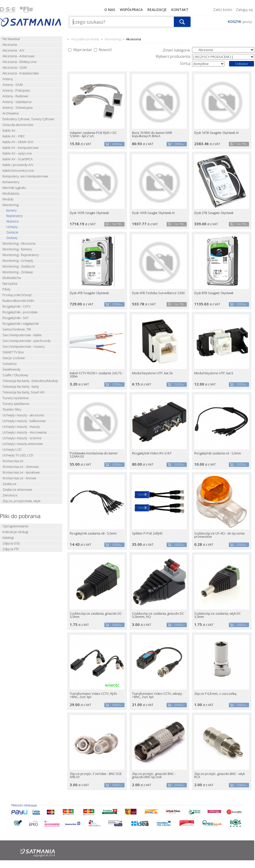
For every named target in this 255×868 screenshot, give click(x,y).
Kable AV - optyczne (17, 153)
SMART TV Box (13, 352)
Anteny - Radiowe (15, 96)
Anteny (8, 79)
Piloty (6, 289)
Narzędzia (10, 284)
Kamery (11, 211)
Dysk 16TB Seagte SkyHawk (89, 213)
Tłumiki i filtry (12, 409)
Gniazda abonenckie (18, 125)
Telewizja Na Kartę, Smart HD (24, 392)
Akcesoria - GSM (15, 68)
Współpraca (131, 10)
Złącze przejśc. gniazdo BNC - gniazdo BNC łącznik (154, 775)
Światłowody (11, 369)
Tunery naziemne (16, 398)
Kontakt (180, 10)
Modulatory (11, 193)
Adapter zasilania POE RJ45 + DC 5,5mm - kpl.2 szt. (93, 134)
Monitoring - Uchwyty (18, 261)
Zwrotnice (10, 495)
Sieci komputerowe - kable (22, 335)
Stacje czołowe (14, 358)
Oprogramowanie (15, 526)
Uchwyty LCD (12, 450)
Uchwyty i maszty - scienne (22, 438)
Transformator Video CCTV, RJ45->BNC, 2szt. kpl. (94, 695)
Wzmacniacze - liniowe (19, 478)
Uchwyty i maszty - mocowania (25, 432)
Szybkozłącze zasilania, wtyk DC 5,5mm (218, 615)
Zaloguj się (244, 10)
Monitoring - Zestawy (18, 272)
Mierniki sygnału (14, 188)
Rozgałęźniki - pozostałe (20, 312)
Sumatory (10, 364)
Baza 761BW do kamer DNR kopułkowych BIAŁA (152, 134)
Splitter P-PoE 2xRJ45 (147, 533)
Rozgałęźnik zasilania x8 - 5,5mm (93, 533)
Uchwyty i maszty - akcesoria (23, 415)
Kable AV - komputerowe (21, 148)
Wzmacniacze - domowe (21, 467)
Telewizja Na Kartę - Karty (21, 387)
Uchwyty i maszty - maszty (21, 427)
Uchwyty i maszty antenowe (23, 444)
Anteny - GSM (13, 85)
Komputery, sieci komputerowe (25, 176)
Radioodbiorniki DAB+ (19, 301)
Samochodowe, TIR (17, 329)
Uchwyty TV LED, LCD (18, 455)
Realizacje (157, 10)
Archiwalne (11, 113)
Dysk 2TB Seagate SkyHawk (214, 213)
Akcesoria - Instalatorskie (21, 73)
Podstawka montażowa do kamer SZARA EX (94, 455)
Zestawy (12, 238)
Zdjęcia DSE (11, 543)
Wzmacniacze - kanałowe (21, 472)
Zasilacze (12, 232)
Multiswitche (12, 278)
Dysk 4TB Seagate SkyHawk (89, 293)
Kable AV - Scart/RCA (18, 159)
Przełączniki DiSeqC (17, 295)
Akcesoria (10, 45)
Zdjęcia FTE (11, 549)
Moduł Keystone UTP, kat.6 (214, 373)
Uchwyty (12, 227)
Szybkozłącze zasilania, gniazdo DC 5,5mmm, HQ (158, 615)
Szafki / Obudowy (15, 375)
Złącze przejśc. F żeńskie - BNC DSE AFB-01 (96, 775)
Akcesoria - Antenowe (19, 56)
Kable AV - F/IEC (14, 136)
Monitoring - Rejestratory (21, 255)
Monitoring (10, 205)
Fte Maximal (11, 39)
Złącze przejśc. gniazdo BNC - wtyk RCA (220, 775)
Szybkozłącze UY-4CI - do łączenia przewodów (219, 535)
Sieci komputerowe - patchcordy (27, 341)
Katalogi (8, 538)
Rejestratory (14, 216)
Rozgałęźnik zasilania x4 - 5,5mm (218, 453)
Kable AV (9, 131)
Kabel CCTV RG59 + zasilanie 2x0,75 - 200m (96, 375)
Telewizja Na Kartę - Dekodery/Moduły (30, 381)
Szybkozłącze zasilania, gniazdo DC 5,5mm (96, 615)
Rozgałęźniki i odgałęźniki (21, 324)
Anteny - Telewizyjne (18, 108)
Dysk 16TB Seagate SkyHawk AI (216, 133)
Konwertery (11, 182)
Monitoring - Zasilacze (19, 266)
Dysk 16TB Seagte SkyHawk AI (153, 213)
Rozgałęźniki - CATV (17, 306)
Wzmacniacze (13, 461)
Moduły (8, 199)
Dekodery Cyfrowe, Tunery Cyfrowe (28, 119)
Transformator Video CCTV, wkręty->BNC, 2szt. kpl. (157, 695)
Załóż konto (223, 10)
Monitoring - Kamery (17, 249)
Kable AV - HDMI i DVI (18, 142)
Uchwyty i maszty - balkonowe (24, 421)
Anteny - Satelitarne (17, 102)
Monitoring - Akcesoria (19, 244)
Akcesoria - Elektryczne (20, 62)
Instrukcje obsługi (15, 532)
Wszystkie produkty (85, 39)
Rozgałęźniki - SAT (16, 318)
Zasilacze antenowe (17, 490)
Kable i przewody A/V (18, 165)
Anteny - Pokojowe (16, 90)
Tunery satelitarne (16, 404)
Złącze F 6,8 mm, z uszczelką (215, 694)
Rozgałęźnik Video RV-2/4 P (152, 453)
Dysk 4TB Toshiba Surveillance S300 (158, 293)
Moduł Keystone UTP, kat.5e (152, 373)
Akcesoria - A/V (13, 50)
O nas (110, 10)
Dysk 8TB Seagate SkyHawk (214, 293)
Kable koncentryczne (18, 171)
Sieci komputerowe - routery (24, 347)
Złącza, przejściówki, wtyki (21, 501)
